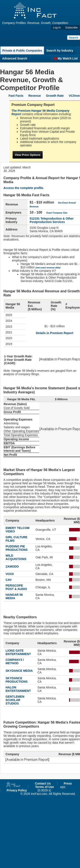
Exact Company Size (57, 213)
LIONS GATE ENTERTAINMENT (18, 652)
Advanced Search (15, 58)
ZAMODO (12, 566)
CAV (9, 580)
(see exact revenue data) (48, 268)
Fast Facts (16, 96)
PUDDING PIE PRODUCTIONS (17, 548)
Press (68, 783)
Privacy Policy (17, 790)
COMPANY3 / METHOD (15, 661)
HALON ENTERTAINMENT (18, 689)
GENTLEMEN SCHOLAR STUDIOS (15, 700)
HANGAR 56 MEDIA (14, 596)
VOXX (10, 574)
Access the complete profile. (24, 188)
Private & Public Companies (22, 51)
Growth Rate (55, 96)
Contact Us (43, 783)
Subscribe (71, 27)
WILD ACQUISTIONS (16, 557)
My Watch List (66, 58)
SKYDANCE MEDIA (19, 671)
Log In (57, 27)
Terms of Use (45, 787)
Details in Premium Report (55, 333)
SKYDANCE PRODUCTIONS (17, 680)
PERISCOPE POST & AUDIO (16, 587)
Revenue (35, 96)
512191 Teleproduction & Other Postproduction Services (52, 220)
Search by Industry (60, 51)
